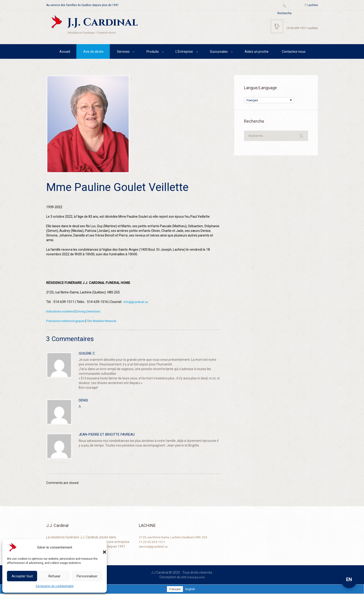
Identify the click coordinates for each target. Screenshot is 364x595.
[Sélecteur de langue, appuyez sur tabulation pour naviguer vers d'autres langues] (269, 101)
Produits (153, 52)
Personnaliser (87, 576)
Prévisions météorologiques (67, 322)
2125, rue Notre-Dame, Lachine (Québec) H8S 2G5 (175, 538)
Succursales (219, 52)
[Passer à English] (190, 590)
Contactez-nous (294, 52)
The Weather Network (105, 322)
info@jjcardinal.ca (136, 302)
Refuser (55, 576)
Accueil (65, 52)
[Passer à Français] (174, 590)
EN (349, 579)
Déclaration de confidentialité (55, 586)
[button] (100, 547)
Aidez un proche (257, 52)
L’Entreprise (184, 52)
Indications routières (61, 312)
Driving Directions (91, 312)
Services (123, 52)
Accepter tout (22, 576)
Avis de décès (93, 52)
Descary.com (196, 578)
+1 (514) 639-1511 (152, 542)
